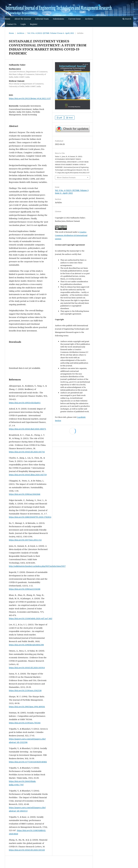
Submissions (58, 19)
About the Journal (23, 19)
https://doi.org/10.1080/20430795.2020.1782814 (30, 517)
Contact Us (12, 24)
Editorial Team (42, 19)
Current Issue (75, 19)
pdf (60, 118)
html (70, 118)
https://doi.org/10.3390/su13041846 (25, 494)
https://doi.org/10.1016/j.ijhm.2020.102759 (28, 475)
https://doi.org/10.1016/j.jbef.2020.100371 (27, 429)
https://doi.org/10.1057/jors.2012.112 (25, 540)
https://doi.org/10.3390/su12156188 (25, 589)
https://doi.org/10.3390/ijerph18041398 (26, 645)
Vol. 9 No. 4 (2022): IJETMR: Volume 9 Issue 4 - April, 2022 (51, 33)
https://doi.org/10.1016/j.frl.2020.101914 (27, 668)
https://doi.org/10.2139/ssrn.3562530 (25, 690)
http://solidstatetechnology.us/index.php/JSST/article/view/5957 (37, 566)
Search (127, 19)
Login (23, 24)
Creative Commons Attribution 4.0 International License (71, 235)
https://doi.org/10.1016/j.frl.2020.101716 (27, 452)
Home (8, 19)
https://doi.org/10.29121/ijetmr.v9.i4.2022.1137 (30, 98)
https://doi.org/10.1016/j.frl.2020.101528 (27, 850)
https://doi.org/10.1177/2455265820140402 (28, 762)
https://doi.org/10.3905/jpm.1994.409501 (27, 707)
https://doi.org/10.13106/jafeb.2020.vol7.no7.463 (31, 618)
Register (34, 24)
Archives (89, 19)
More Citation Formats (66, 177)
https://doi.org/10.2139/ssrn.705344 (25, 723)
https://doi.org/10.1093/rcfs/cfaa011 (25, 403)
